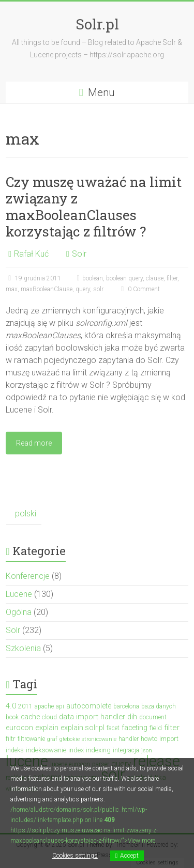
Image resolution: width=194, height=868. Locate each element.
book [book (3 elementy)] (12, 717)
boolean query (124, 278)
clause (155, 278)
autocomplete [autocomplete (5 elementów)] (89, 706)
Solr (79, 254)
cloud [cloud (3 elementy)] (49, 717)
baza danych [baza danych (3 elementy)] (159, 706)
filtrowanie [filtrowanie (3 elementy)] (31, 739)
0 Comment (139, 289)
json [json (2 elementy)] (147, 751)
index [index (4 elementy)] (76, 750)
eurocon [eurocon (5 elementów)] (19, 728)
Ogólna (19, 612)
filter (172, 278)
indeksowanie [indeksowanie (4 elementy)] (46, 750)
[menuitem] (24, 514)
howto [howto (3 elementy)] (149, 739)
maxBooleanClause (47, 289)
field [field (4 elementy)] (156, 728)
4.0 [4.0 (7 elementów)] (11, 706)
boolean (93, 278)
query (83, 289)
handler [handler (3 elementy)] (129, 739)
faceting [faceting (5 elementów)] (135, 728)
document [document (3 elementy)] (153, 717)
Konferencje (28, 576)
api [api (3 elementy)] (60, 706)
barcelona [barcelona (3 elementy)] (126, 706)
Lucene (19, 594)
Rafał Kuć (31, 254)
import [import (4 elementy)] (169, 739)
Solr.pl (97, 24)
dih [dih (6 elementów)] (132, 717)
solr (98, 289)
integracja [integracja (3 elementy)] (126, 750)
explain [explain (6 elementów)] (47, 728)
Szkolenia (23, 648)
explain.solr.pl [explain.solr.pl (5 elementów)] (83, 728)
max (12, 289)
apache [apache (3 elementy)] (44, 706)
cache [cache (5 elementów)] (30, 717)
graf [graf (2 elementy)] (52, 739)
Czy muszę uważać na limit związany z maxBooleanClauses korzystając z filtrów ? (94, 207)
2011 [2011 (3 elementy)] (25, 706)
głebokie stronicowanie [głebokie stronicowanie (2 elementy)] (88, 739)
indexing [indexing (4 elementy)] (98, 750)
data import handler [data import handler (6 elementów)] (92, 717)
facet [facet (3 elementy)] (113, 728)
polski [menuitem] (26, 514)
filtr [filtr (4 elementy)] (11, 739)
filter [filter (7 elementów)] (172, 728)
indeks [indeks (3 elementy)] (15, 750)
